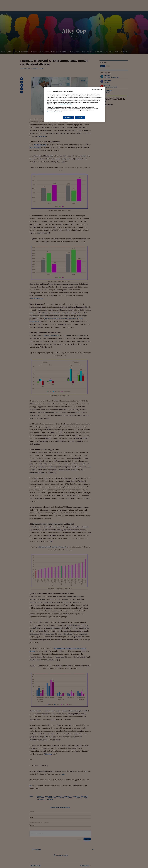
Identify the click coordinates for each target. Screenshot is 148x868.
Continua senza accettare (97, 89)
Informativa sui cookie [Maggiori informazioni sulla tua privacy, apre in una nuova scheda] (66, 104)
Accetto (80, 117)
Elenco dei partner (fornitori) (54, 112)
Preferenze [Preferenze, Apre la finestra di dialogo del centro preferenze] (68, 117)
